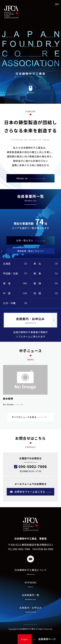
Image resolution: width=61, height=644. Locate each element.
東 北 (46, 264)
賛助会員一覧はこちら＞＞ (31, 251)
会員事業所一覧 (31, 597)
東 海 (16, 283)
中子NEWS (31, 585)
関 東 (46, 273)
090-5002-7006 (33, 466)
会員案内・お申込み (31, 610)
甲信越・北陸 (16, 273)
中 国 (16, 293)
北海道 (16, 264)
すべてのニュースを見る (24, 417)
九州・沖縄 (16, 303)
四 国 (46, 293)
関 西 (46, 283)
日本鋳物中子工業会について (31, 572)
